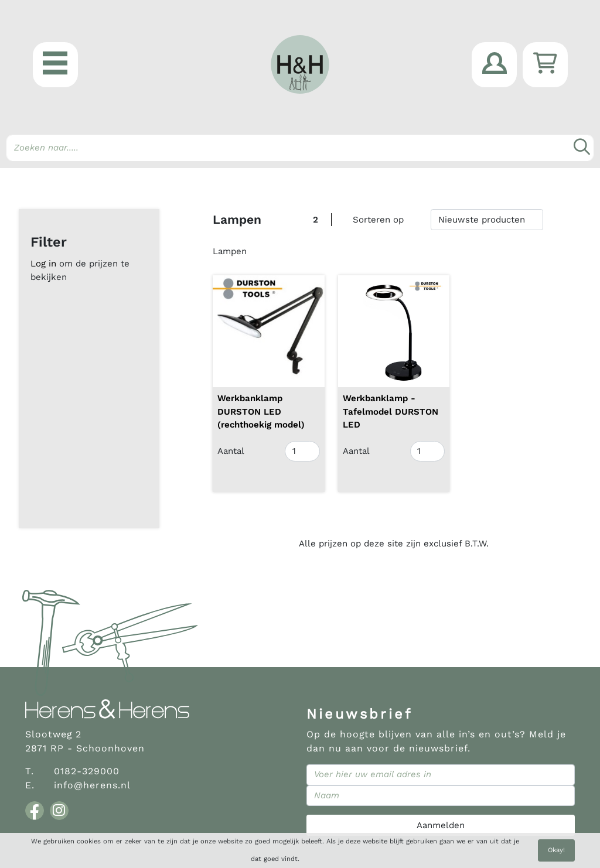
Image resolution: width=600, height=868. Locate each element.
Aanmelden (441, 825)
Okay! (556, 850)
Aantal (231, 451)
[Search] (300, 148)
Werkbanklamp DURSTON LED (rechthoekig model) (261, 411)
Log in (43, 264)
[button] (55, 65)
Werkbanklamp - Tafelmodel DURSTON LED (391, 411)
